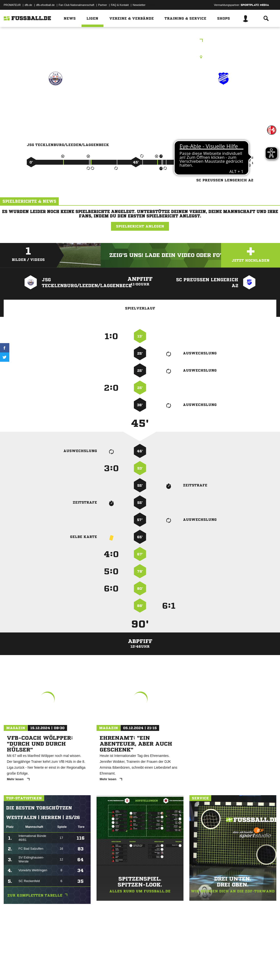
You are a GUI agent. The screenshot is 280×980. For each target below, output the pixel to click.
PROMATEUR (12, 5)
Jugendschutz (92, 968)
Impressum (10, 968)
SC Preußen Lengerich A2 (223, 103)
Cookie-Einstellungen (148, 968)
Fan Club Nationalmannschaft (77, 5)
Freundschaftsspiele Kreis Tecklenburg (140, 41)
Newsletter (139, 5)
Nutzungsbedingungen (65, 968)
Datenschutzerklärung (35, 968)
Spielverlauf (140, 308)
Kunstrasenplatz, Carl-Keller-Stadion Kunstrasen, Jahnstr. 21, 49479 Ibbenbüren (140, 57)
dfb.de (28, 5)
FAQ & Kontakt (120, 5)
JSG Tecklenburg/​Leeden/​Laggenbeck (55, 103)
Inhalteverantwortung (118, 968)
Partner (103, 5)
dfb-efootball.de (45, 5)
